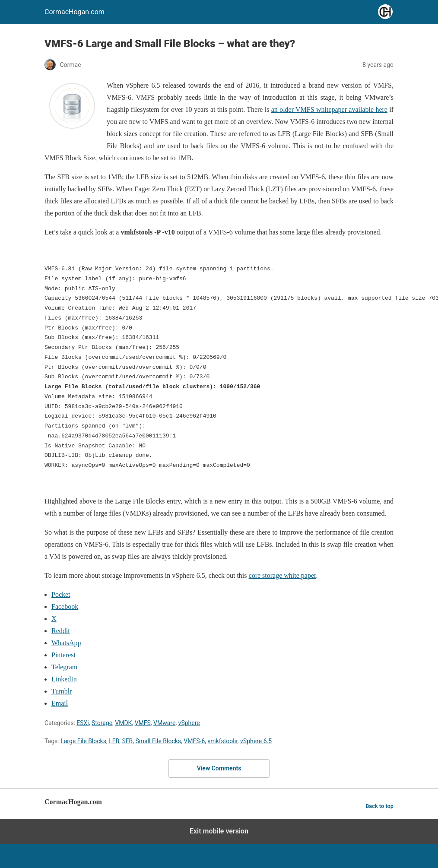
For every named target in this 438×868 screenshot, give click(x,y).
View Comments (219, 768)
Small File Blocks (158, 741)
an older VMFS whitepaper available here (329, 109)
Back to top (379, 806)
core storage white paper (282, 575)
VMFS (143, 723)
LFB (114, 741)
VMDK (123, 723)
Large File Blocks (83, 741)
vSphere (189, 723)
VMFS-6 (194, 741)
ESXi (83, 723)
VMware (164, 723)
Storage (102, 723)
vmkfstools (223, 741)
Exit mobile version (219, 831)
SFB (127, 741)
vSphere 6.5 (256, 741)
